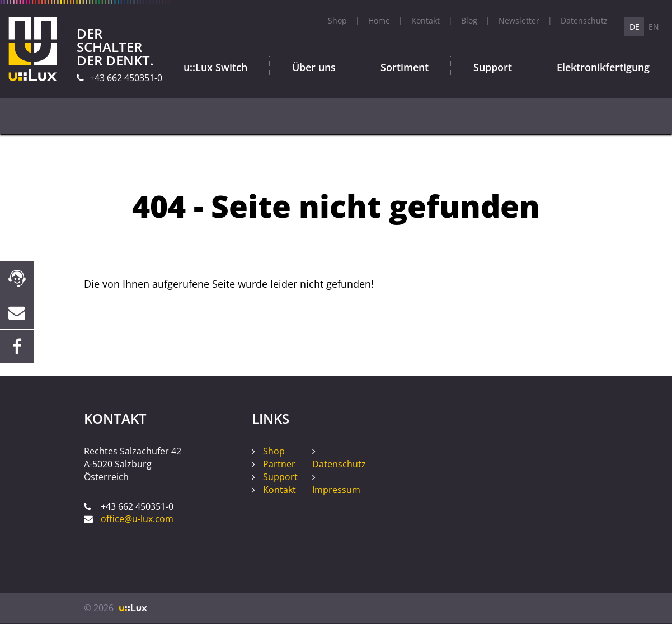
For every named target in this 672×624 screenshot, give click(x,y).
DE (635, 27)
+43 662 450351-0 (126, 78)
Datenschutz (584, 20)
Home (379, 20)
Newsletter (519, 20)
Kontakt (426, 20)
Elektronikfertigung (603, 67)
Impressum (336, 490)
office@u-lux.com (137, 519)
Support (493, 67)
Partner (279, 464)
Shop (337, 20)
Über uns (314, 67)
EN (654, 27)
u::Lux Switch (215, 67)
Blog (469, 20)
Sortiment (405, 67)
